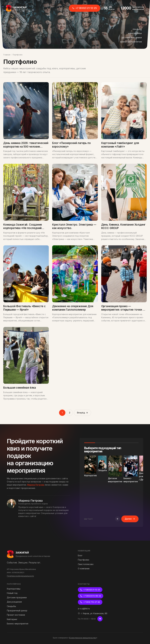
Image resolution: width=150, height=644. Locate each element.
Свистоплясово (86, 564)
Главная (7, 55)
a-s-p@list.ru (84, 609)
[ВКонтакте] (100, 619)
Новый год (12, 593)
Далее (130, 522)
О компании (84, 569)
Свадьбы (138, 29)
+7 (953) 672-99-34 (91, 596)
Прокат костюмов (16, 615)
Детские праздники (133, 38)
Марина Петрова (36, 488)
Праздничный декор (17, 611)
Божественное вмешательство (83, 638)
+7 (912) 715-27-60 (90, 602)
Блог (80, 555)
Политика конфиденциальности (20, 576)
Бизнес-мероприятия (132, 42)
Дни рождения (14, 602)
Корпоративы (136, 34)
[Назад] (118, 522)
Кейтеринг (12, 619)
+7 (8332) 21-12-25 (85, 8)
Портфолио (84, 560)
